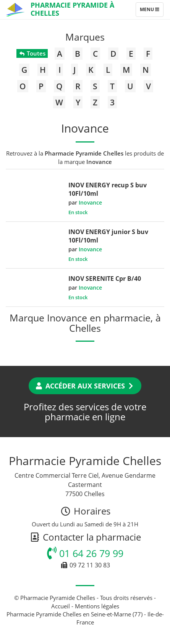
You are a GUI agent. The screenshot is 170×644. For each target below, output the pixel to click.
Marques (85, 37)
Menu (151, 11)
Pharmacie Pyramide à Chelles (72, 9)
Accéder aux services (85, 386)
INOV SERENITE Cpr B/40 (105, 279)
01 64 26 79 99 (85, 553)
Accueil (61, 606)
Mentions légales (97, 606)
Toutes (32, 53)
